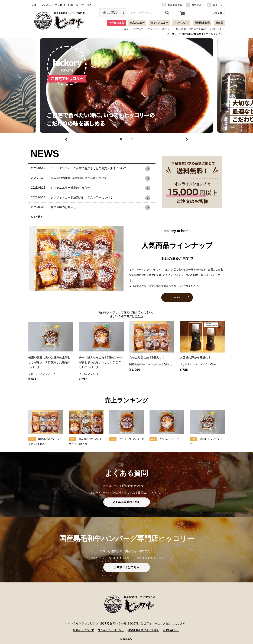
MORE (177, 297)
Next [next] (187, 138)
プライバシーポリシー (160, 29)
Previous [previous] (66, 138)
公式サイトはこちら (126, 567)
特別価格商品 (116, 23)
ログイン (215, 5)
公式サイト (200, 34)
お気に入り (195, 5)
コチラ (139, 316)
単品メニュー (137, 23)
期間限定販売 (202, 23)
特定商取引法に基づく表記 (191, 29)
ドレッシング (181, 23)
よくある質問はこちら (126, 502)
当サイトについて (133, 29)
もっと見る (37, 217)
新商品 (219, 23)
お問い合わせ (217, 29)
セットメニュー (159, 23)
